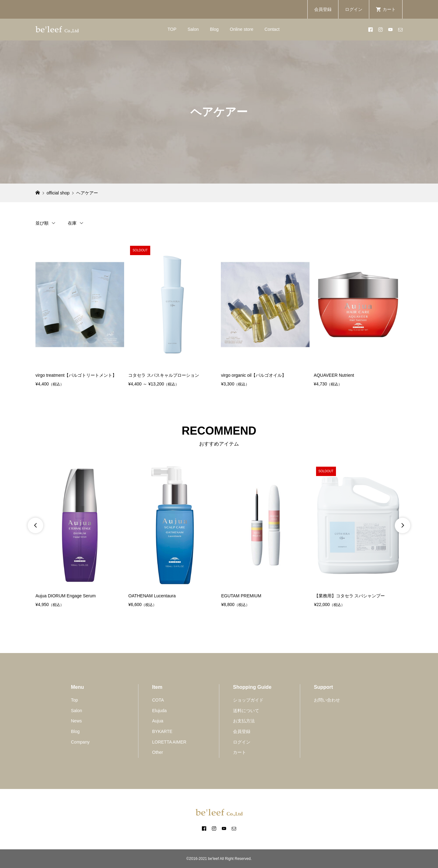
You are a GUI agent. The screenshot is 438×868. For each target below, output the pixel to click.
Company (80, 742)
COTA (158, 700)
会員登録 (323, 9)
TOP (172, 29)
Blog (214, 29)
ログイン (354, 9)
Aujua (158, 721)
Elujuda (159, 711)
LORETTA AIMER (169, 742)
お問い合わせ (327, 700)
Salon (193, 29)
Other (158, 752)
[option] (80, 537)
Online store (242, 29)
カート (240, 752)
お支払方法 (244, 721)
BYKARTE (162, 731)
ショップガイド (248, 700)
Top (75, 700)
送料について (246, 711)
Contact (272, 29)
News (76, 721)
